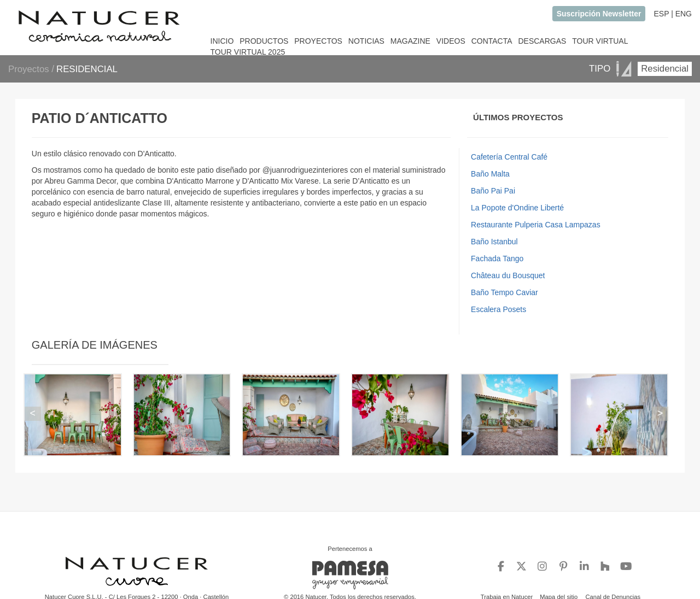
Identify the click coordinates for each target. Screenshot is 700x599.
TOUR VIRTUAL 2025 (248, 52)
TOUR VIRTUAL (600, 41)
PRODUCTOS (264, 41)
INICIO (222, 41)
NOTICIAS (366, 41)
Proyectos (30, 69)
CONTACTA (492, 41)
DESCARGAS (542, 41)
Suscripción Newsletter (599, 14)
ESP (661, 14)
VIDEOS (451, 41)
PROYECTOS (318, 41)
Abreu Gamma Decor (80, 181)
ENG (684, 14)
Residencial (665, 69)
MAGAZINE (410, 41)
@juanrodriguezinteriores (305, 170)
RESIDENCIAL (87, 69)
